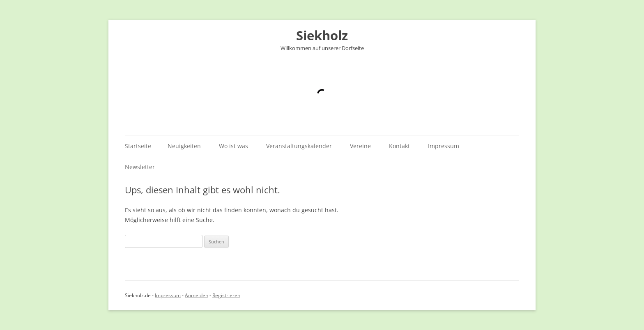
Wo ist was (233, 146)
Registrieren (226, 295)
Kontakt (399, 146)
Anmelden (197, 295)
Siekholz (322, 36)
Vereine (360, 146)
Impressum (444, 146)
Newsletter (140, 167)
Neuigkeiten (184, 146)
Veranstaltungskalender (299, 146)
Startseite (138, 146)
